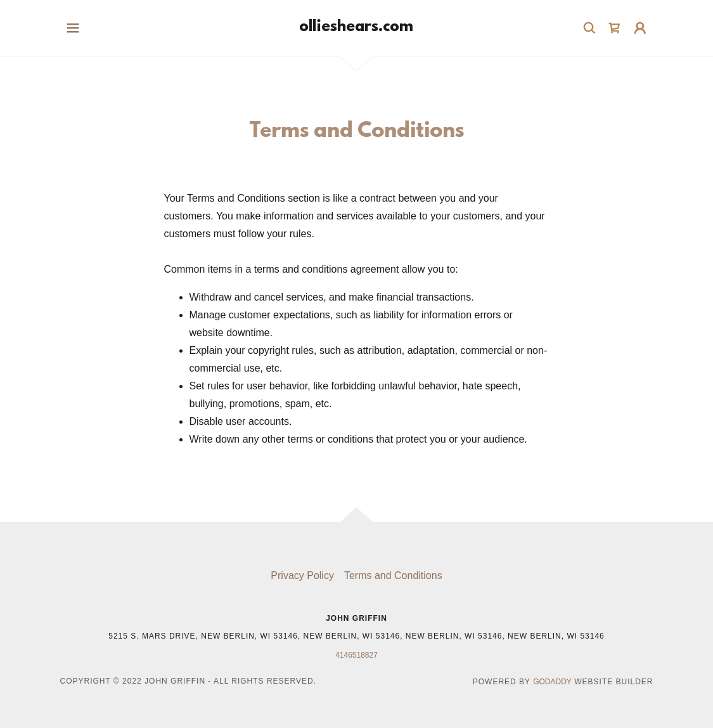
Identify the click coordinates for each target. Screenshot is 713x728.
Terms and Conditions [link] (393, 575)
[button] (73, 28)
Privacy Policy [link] (302, 575)
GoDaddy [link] (552, 682)
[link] (356, 28)
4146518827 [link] (356, 655)
